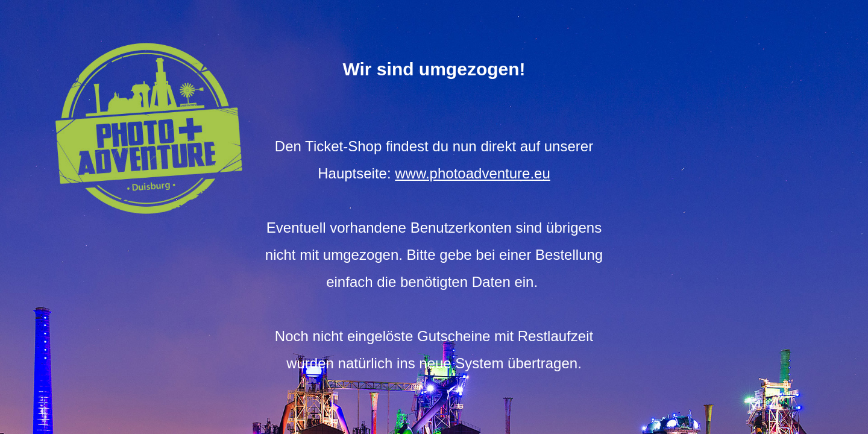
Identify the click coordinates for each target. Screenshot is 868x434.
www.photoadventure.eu (473, 173)
